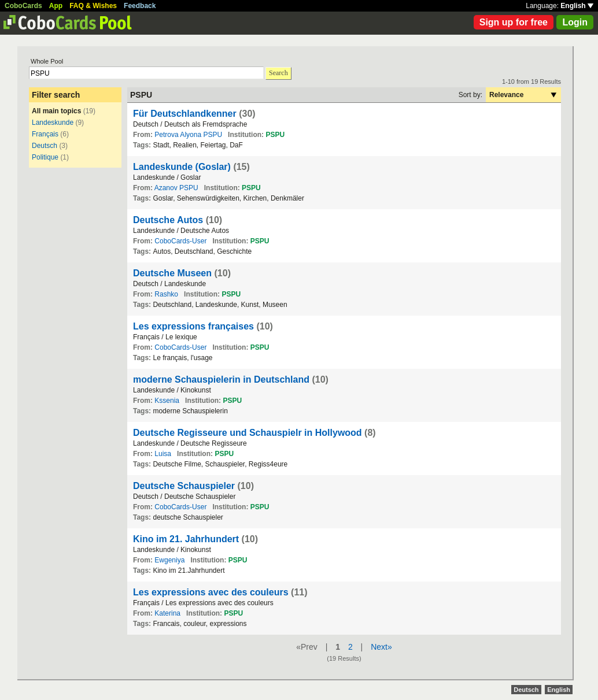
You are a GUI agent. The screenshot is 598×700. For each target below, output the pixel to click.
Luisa (163, 454)
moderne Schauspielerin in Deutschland (221, 379)
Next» (381, 647)
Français (45, 134)
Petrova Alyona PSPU (188, 135)
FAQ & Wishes (93, 6)
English (577, 6)
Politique (45, 157)
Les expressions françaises (193, 326)
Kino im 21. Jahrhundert (186, 539)
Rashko (166, 294)
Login (575, 22)
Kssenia (167, 401)
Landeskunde (53, 123)
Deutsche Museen (172, 273)
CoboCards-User (180, 241)
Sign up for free (514, 22)
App (56, 6)
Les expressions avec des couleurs (211, 592)
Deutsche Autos (168, 220)
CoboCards (23, 6)
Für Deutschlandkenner (185, 114)
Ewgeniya (169, 560)
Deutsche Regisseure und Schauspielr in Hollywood (248, 433)
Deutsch (45, 146)
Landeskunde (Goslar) (182, 167)
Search (278, 73)
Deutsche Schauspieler (184, 486)
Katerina (167, 613)
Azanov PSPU (176, 188)
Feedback (140, 6)
